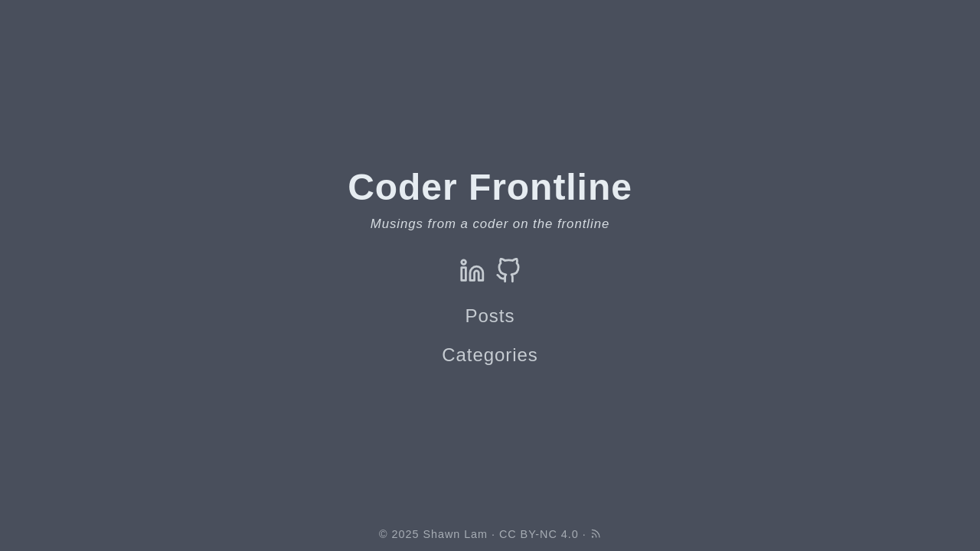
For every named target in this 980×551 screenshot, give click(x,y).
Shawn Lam (455, 534)
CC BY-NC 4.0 (539, 534)
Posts (490, 316)
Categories (490, 355)
